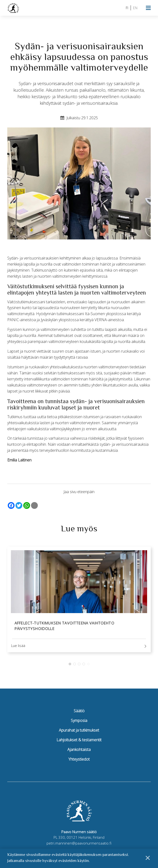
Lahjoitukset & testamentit (79, 742)
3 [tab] (79, 666)
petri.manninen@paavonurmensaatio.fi (79, 845)
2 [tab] (75, 666)
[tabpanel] (79, 601)
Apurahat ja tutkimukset (79, 733)
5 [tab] (88, 666)
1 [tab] (70, 666)
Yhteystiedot (79, 761)
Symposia (79, 723)
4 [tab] (84, 666)
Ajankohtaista (79, 752)
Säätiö (79, 713)
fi (127, 8)
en (135, 8)
